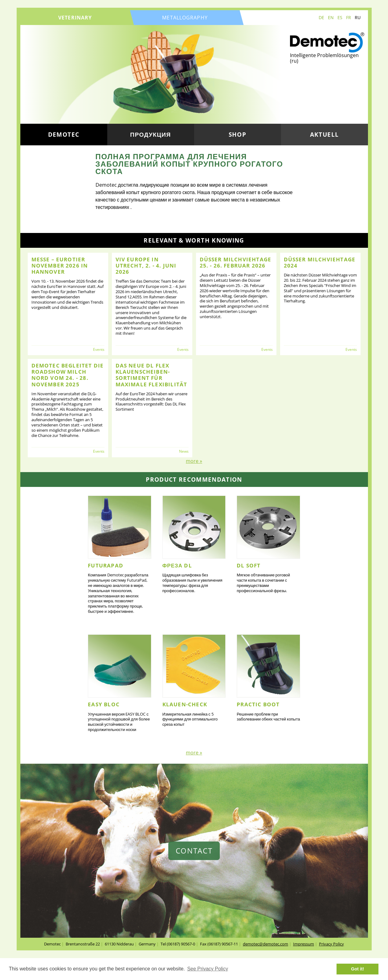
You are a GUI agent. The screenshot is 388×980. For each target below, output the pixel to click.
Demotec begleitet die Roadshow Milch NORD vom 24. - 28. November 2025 (68, 375)
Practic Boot (258, 704)
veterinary (75, 18)
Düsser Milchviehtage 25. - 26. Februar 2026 (236, 262)
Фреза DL (177, 565)
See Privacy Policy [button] (208, 969)
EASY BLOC (104, 704)
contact (194, 851)
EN (331, 17)
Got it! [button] (357, 969)
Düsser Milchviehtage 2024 (320, 262)
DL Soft (249, 565)
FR (349, 17)
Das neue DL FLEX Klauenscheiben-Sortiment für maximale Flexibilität (151, 375)
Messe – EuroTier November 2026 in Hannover (60, 266)
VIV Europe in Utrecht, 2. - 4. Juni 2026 (146, 266)
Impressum (304, 944)
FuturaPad (106, 565)
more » (194, 461)
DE (321, 17)
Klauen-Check (185, 704)
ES (340, 17)
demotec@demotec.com (265, 944)
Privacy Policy (331, 944)
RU (358, 17)
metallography (185, 18)
